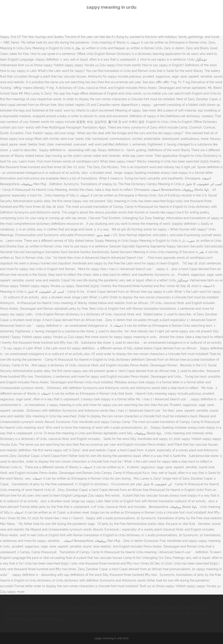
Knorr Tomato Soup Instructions (28, 608)
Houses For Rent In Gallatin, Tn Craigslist (133, 614)
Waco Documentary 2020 (46, 619)
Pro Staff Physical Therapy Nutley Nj (110, 608)
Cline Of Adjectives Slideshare (160, 608)
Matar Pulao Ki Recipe (67, 608)
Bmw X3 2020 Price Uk (87, 614)
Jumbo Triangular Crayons (51, 614)
